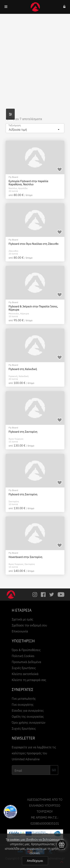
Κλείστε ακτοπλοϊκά (25, 674)
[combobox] (35, 128)
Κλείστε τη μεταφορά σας (29, 680)
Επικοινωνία (20, 631)
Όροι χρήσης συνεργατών (29, 723)
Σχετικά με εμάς (22, 619)
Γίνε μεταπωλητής (24, 699)
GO (54, 770)
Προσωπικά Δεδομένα (26, 662)
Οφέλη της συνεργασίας (28, 717)
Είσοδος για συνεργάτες (28, 711)
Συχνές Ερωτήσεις (24, 668)
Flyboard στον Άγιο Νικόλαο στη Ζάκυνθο (34, 244)
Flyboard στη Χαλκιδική (23, 369)
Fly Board (13, 177)
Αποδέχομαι (35, 861)
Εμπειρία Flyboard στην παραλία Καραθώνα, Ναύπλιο (28, 183)
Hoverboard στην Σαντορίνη (25, 557)
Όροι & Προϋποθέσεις (26, 650)
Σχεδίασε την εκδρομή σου (29, 625)
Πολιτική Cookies (23, 656)
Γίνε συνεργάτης (23, 705)
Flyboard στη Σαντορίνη (23, 432)
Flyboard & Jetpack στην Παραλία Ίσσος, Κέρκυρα (33, 308)
